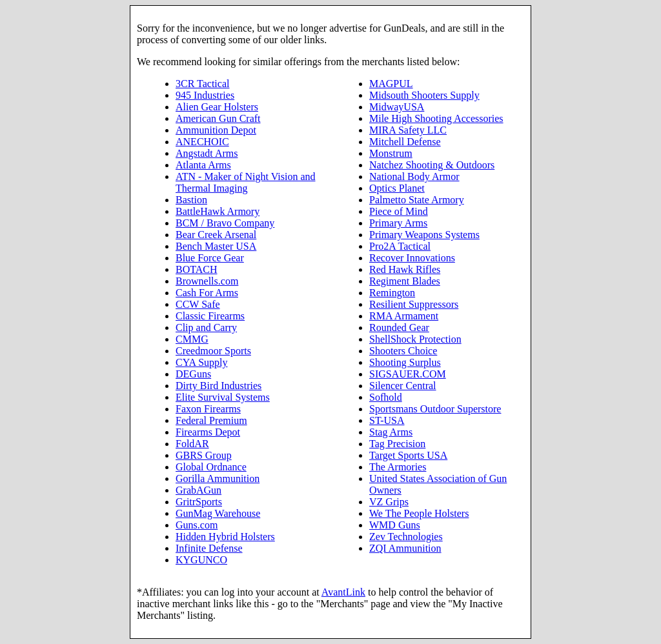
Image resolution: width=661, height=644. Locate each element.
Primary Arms (398, 223)
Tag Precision (397, 444)
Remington (392, 293)
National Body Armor (414, 176)
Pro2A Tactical (400, 246)
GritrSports (199, 502)
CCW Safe (198, 304)
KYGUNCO (201, 560)
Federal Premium (211, 420)
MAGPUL (391, 84)
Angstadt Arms (207, 153)
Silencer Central (403, 386)
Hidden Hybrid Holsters (225, 537)
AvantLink (343, 592)
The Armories (398, 467)
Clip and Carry (206, 327)
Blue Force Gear (210, 258)
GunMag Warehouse (218, 513)
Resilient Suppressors (414, 304)
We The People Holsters (419, 513)
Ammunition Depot (216, 130)
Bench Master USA (216, 246)
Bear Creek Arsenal (216, 235)
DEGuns (193, 374)
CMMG (192, 339)
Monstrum (391, 153)
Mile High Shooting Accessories (436, 118)
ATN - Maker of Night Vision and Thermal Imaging (246, 182)
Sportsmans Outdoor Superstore (435, 409)
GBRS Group (204, 455)
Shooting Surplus (405, 362)
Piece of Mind (399, 211)
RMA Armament (404, 316)
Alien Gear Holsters (217, 107)
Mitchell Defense (405, 142)
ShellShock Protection (415, 339)
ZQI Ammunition (405, 548)
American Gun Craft (218, 118)
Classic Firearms (210, 316)
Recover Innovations (412, 258)
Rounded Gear (399, 327)
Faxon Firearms (208, 409)
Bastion (191, 200)
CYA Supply (201, 362)
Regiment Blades (405, 281)
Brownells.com (207, 281)
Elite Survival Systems (223, 397)
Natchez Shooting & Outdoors (432, 165)
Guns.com (197, 525)
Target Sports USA (408, 455)
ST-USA (387, 420)
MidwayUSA (397, 107)
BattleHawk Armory (218, 211)
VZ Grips (389, 502)
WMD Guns (395, 525)
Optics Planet (397, 188)
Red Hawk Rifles (405, 269)
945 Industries (205, 95)
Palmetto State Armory (417, 200)
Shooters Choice (403, 351)
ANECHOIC (202, 142)
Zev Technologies (406, 537)
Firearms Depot (208, 432)
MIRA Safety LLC (408, 130)
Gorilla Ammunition (218, 478)
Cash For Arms (207, 293)
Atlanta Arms (203, 165)
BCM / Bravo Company (225, 223)
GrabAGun (198, 490)
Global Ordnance (211, 467)
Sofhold (386, 397)
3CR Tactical (202, 84)
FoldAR (192, 444)
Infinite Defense (209, 548)
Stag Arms (391, 432)
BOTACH (197, 269)
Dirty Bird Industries (219, 386)
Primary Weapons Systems (424, 235)
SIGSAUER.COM (408, 374)
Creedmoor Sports (213, 351)
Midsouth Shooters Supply (424, 95)
